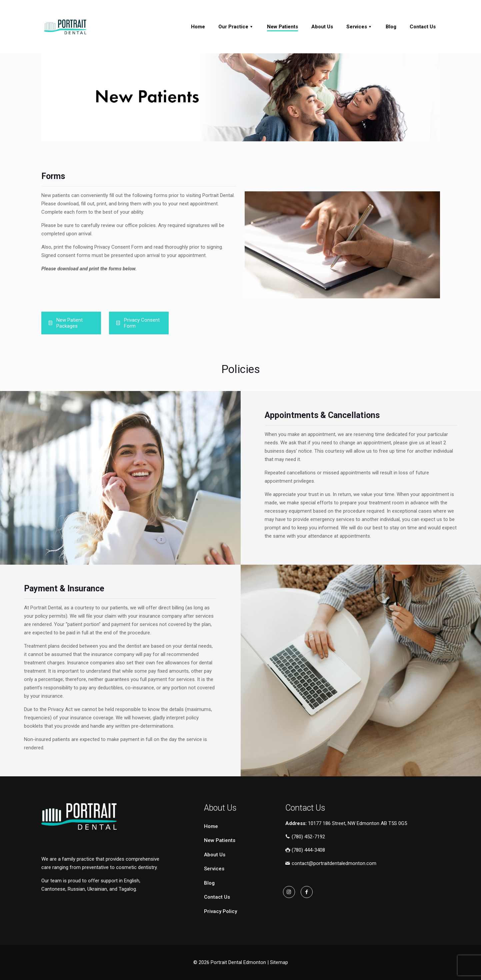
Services (214, 869)
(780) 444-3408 (305, 850)
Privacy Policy (220, 911)
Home (211, 826)
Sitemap (279, 962)
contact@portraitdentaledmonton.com (331, 863)
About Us (215, 855)
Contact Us (217, 897)
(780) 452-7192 (305, 837)
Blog (209, 883)
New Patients (220, 840)
